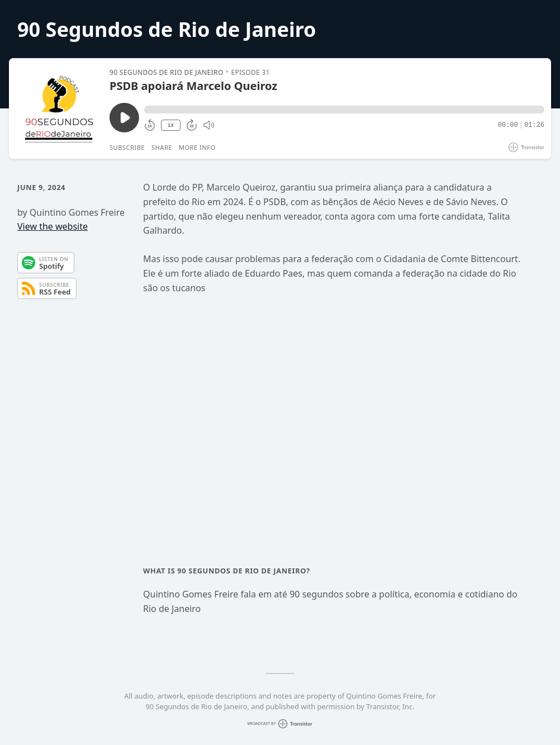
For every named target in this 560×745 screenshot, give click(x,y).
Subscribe (127, 147)
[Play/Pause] (59, 108)
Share (162, 147)
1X (170, 125)
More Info (197, 147)
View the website (53, 226)
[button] (344, 110)
